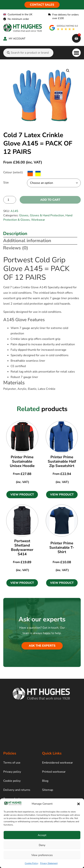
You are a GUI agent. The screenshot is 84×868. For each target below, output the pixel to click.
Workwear (38, 220)
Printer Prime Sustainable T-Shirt (62, 548)
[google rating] (64, 28)
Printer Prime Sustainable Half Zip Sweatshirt (62, 461)
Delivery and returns (17, 790)
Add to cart (50, 200)
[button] (79, 804)
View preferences (42, 855)
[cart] (76, 38)
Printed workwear (54, 772)
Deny (42, 845)
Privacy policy (12, 772)
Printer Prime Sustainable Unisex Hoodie (22, 461)
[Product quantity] (10, 200)
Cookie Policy (32, 863)
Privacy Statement (49, 863)
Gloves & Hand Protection (47, 215)
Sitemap (48, 790)
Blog (45, 781)
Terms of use (12, 763)
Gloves (24, 215)
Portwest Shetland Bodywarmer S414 (22, 548)
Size (6, 183)
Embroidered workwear (57, 763)
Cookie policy (12, 781)
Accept (42, 835)
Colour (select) (13, 172)
